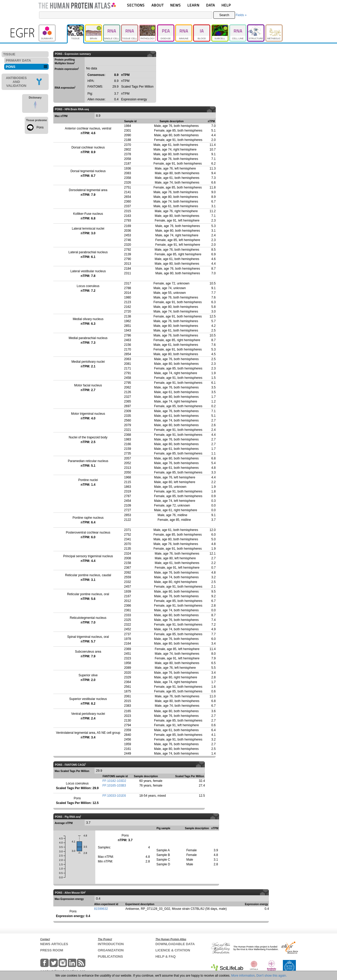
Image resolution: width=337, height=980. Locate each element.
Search (224, 15)
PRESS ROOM (52, 950)
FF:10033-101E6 (114, 796)
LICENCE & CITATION (173, 950)
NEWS (176, 5)
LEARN (193, 5)
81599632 (101, 909)
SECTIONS (136, 5)
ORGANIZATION (111, 950)
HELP (226, 5)
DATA (211, 5)
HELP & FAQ (166, 956)
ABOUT (158, 5)
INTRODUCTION (111, 944)
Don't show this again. (272, 976)
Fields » (241, 15)
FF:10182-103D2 (114, 781)
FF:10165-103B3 (114, 786)
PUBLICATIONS (110, 956)
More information (243, 976)
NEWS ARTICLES (54, 944)
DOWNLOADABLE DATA (175, 944)
